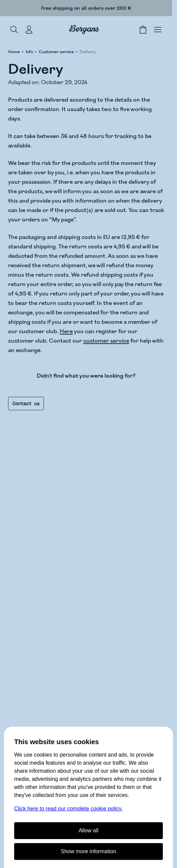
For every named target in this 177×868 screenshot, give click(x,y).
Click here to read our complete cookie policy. (68, 809)
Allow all (88, 830)
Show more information (88, 851)
